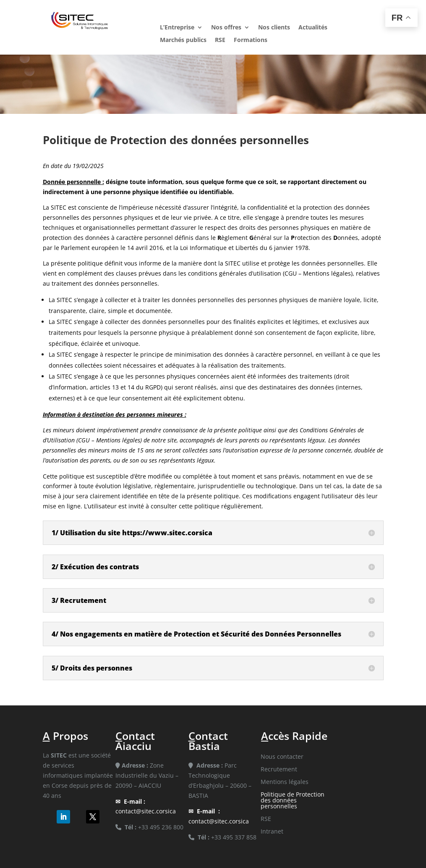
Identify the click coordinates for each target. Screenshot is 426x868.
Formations (251, 40)
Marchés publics (183, 40)
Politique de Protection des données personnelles (293, 801)
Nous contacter (282, 757)
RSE (220, 40)
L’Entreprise (177, 28)
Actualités (313, 28)
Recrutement (279, 770)
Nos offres (226, 28)
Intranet (272, 832)
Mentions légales (285, 782)
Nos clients (274, 28)
